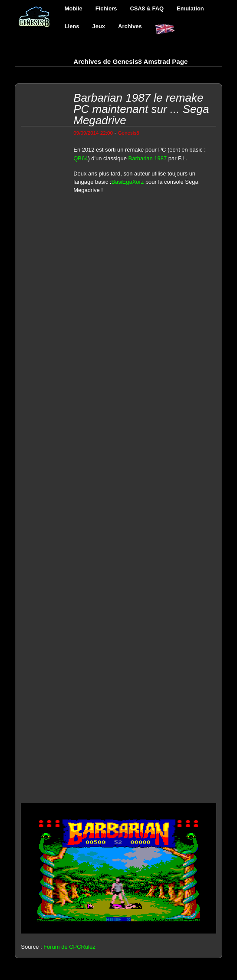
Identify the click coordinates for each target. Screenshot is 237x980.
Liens (72, 26)
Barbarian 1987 (148, 158)
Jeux (99, 26)
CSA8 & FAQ (147, 8)
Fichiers (106, 8)
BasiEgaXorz (127, 182)
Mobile (74, 8)
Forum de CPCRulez (69, 947)
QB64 (81, 158)
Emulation (190, 8)
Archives (130, 26)
